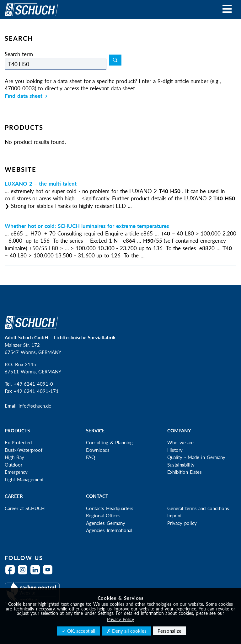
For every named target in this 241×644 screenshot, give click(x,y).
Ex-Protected (18, 442)
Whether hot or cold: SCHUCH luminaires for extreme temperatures (87, 226)
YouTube (49, 574)
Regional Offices (103, 515)
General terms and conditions (198, 508)
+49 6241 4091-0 (33, 384)
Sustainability (181, 465)
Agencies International (109, 530)
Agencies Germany (106, 523)
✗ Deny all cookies (127, 631)
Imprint (174, 515)
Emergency (16, 472)
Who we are (180, 442)
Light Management (24, 479)
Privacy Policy (120, 619)
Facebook (12, 574)
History (175, 450)
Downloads (98, 450)
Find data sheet (26, 96)
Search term (19, 54)
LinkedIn (37, 574)
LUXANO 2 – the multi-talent (41, 184)
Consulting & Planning (109, 442)
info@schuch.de (35, 406)
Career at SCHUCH (25, 508)
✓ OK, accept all (79, 631)
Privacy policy (182, 523)
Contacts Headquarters (110, 508)
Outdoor (13, 465)
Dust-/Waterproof (24, 450)
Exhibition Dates (185, 472)
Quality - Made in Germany (196, 457)
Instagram (24, 574)
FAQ (91, 457)
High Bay (14, 457)
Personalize (169, 631)
